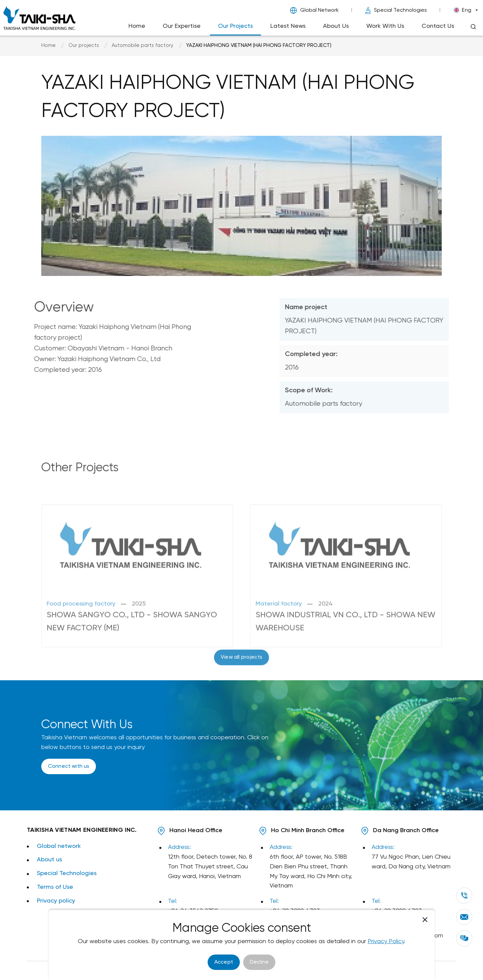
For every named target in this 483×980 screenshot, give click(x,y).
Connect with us (69, 766)
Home (137, 26)
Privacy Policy (386, 942)
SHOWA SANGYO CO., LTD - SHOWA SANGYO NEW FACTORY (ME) (132, 654)
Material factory (279, 637)
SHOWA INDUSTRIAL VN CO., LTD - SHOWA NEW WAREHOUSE (345, 654)
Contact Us (438, 26)
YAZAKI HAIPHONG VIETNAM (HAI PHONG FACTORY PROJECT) (259, 46)
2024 (326, 637)
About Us (336, 26)
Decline (259, 962)
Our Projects (235, 26)
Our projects (84, 46)
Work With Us (385, 26)
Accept (224, 962)
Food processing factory (81, 637)
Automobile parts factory (143, 46)
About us (49, 860)
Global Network (314, 10)
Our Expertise (182, 26)
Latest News (288, 26)
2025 (139, 637)
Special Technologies (396, 10)
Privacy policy (56, 901)
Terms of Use (55, 887)
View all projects (241, 674)
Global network (59, 846)
